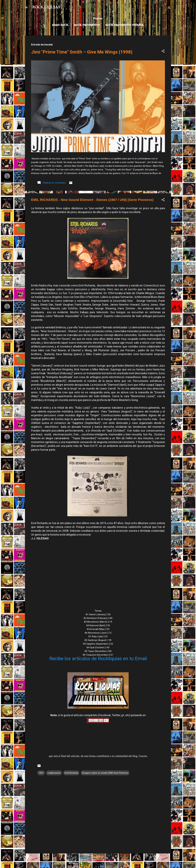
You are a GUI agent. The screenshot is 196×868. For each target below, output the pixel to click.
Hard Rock (60, 25)
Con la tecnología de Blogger (98, 860)
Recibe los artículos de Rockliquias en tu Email (98, 658)
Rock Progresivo (87, 25)
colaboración (54, 773)
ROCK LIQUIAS (46, 7)
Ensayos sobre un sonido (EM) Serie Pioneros (105, 773)
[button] (163, 52)
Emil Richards (71, 773)
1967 (41, 773)
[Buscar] (169, 8)
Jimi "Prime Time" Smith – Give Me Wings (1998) (82, 52)
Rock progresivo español (125, 25)
